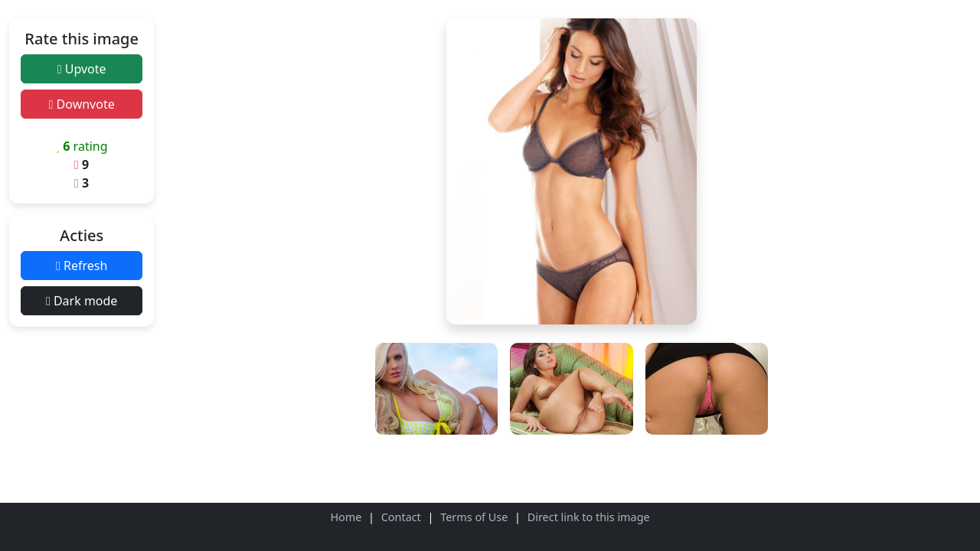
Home (346, 517)
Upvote (82, 69)
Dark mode (82, 301)
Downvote (82, 104)
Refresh (82, 266)
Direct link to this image (589, 517)
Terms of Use (474, 517)
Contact (401, 517)
